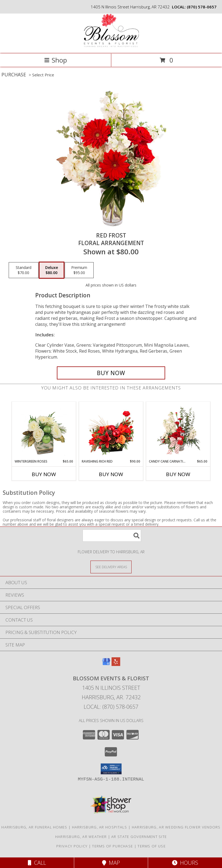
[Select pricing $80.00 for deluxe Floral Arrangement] (52, 270)
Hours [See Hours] (185, 863)
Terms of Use (152, 846)
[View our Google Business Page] (106, 664)
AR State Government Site (139, 837)
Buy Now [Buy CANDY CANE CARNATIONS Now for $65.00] (178, 474)
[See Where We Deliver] (111, 567)
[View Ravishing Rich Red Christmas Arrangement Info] (111, 430)
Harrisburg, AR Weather (81, 837)
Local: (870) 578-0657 (111, 707)
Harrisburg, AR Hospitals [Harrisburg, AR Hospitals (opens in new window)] (100, 827)
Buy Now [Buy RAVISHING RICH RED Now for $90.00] (111, 474)
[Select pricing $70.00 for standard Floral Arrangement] (24, 270)
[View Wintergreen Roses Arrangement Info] (44, 430)
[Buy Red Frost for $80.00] (111, 373)
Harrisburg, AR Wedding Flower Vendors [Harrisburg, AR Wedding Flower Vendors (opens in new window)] (176, 827)
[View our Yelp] (116, 664)
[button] (111, 769)
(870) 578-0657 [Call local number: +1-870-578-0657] (202, 7)
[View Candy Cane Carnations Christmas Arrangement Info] (178, 430)
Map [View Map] (111, 863)
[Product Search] (112, 536)
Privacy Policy (72, 846)
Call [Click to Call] (37, 863)
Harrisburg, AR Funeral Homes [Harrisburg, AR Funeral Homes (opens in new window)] (34, 827)
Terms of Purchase (112, 846)
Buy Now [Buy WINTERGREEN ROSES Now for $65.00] (44, 474)
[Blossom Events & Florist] (111, 46)
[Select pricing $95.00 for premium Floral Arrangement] (79, 270)
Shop (56, 60)
